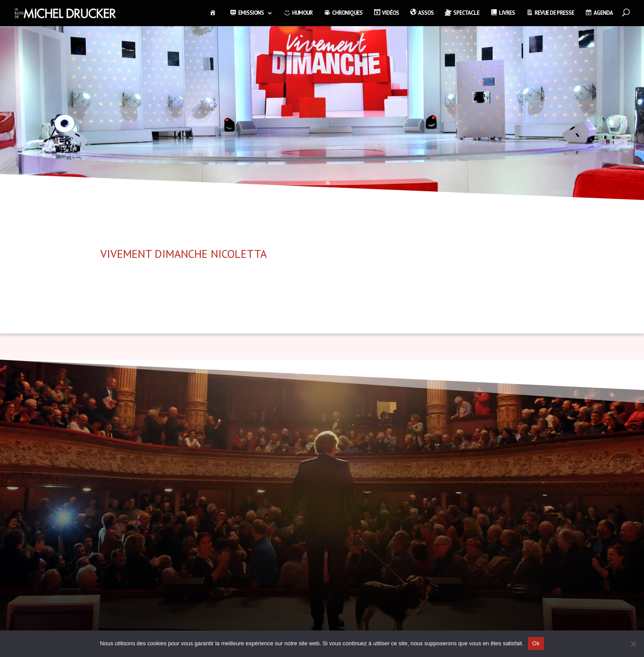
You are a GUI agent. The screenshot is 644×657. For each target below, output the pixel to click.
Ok (536, 643)
